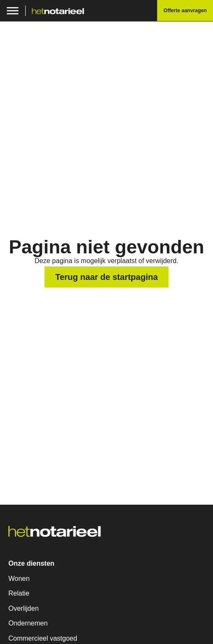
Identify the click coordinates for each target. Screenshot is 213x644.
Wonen (19, 579)
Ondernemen (28, 623)
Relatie (19, 593)
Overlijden (24, 608)
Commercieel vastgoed (43, 638)
